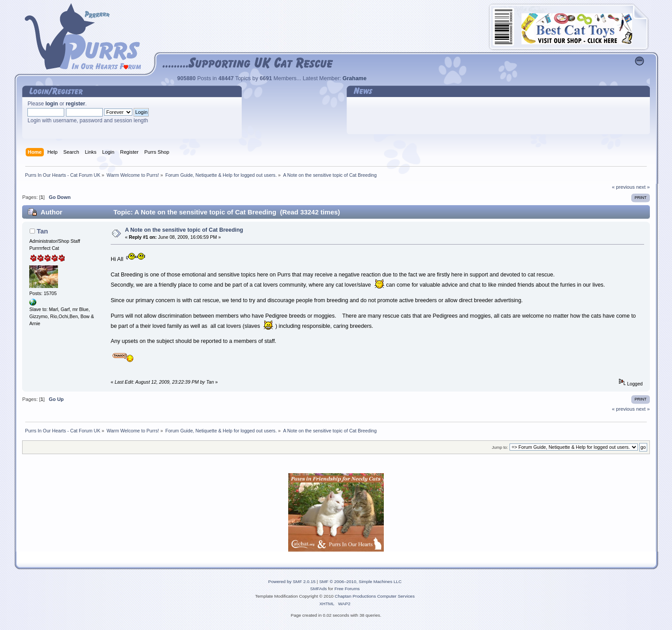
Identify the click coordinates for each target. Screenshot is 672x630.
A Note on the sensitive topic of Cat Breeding (184, 230)
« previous (623, 187)
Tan (42, 231)
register (75, 104)
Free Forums (347, 589)
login (52, 104)
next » (643, 187)
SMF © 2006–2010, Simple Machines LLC (360, 581)
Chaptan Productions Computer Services (375, 596)
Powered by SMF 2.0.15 (292, 581)
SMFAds (319, 589)
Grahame (355, 78)
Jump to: (500, 447)
